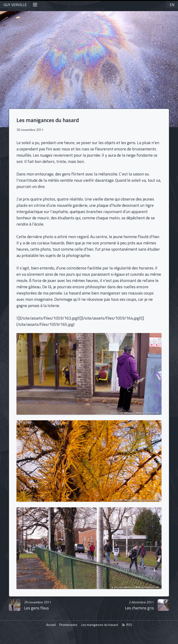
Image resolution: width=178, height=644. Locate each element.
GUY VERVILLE (15, 5)
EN (172, 5)
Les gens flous (38, 605)
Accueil (51, 625)
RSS (127, 625)
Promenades (68, 625)
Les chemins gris (139, 605)
